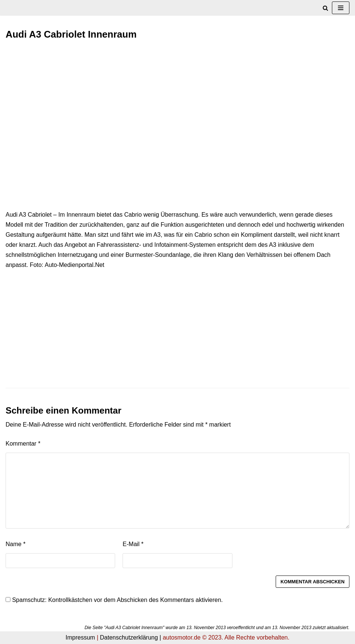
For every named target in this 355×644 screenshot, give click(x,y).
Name (15, 544)
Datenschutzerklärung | (130, 637)
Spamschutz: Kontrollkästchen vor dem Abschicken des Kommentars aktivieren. (114, 600)
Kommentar (23, 444)
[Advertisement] (177, 102)
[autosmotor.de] (6, 8)
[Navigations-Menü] (341, 8)
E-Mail (133, 544)
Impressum (80, 637)
